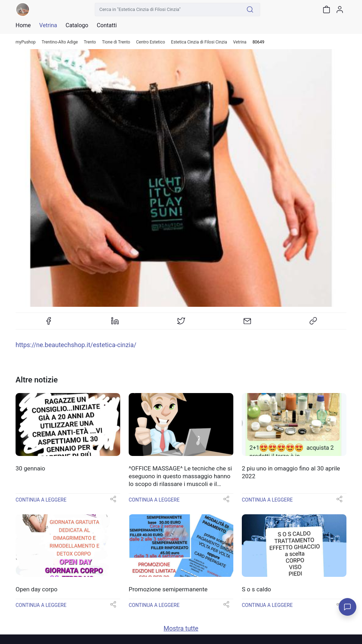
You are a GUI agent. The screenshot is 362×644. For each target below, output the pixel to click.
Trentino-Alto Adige (60, 42)
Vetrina (240, 42)
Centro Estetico (151, 42)
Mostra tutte (181, 628)
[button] (113, 501)
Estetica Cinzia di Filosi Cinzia (199, 42)
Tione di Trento (116, 42)
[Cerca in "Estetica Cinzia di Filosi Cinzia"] (168, 10)
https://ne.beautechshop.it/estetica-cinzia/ (76, 345)
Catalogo (77, 25)
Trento (90, 42)
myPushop (26, 42)
